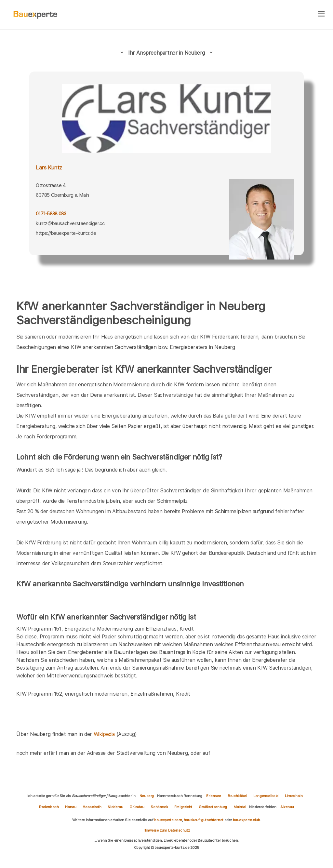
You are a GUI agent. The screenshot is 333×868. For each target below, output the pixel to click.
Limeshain (294, 796)
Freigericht (183, 807)
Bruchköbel (237, 796)
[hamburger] (321, 14)
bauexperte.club (246, 820)
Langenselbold (266, 796)
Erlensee (214, 796)
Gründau (137, 807)
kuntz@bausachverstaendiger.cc (70, 223)
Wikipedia (105, 734)
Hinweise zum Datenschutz (166, 830)
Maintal (240, 807)
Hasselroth (92, 807)
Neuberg (147, 796)
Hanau (71, 807)
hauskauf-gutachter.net (204, 820)
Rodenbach (49, 807)
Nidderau (115, 807)
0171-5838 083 (51, 214)
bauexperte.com (168, 820)
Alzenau (287, 807)
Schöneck (159, 807)
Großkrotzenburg (213, 807)
